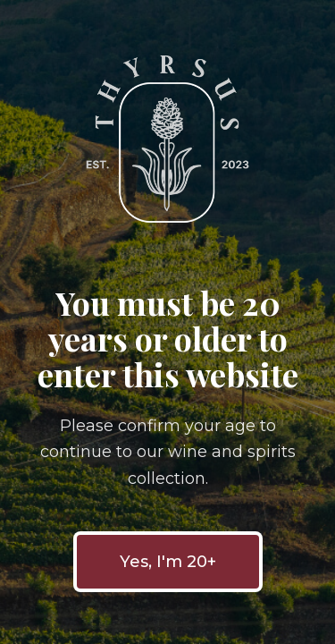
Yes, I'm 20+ (168, 562)
